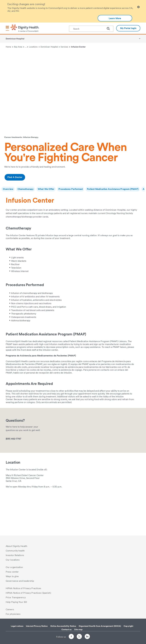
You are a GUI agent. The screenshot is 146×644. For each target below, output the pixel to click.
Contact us (67, 629)
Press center (12, 572)
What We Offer (46, 189)
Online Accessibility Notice (63, 626)
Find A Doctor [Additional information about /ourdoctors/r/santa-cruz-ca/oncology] (15, 177)
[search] (109, 29)
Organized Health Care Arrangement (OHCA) (100, 626)
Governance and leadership (20, 581)
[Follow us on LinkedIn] (87, 637)
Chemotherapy (26, 189)
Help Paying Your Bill (16, 602)
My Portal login (128, 28)
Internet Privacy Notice (37, 626)
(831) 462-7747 (13, 472)
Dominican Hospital (15, 39)
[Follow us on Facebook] (71, 637)
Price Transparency (16, 597)
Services (65, 47)
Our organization (14, 567)
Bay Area (19, 47)
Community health (15, 551)
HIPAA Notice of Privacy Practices (23, 588)
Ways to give (12, 576)
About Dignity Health (16, 546)
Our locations (13, 560)
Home (9, 47)
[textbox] (91, 29)
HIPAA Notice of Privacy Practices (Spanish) (28, 593)
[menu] (7, 29)
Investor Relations (15, 555)
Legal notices (17, 626)
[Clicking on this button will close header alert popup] (138, 7)
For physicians (13, 614)
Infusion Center (78, 47)
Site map (78, 629)
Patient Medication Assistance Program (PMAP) (113, 189)
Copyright (128, 626)
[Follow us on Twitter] (79, 635)
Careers (10, 609)
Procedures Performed (71, 189)
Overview (8, 189)
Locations (34, 47)
